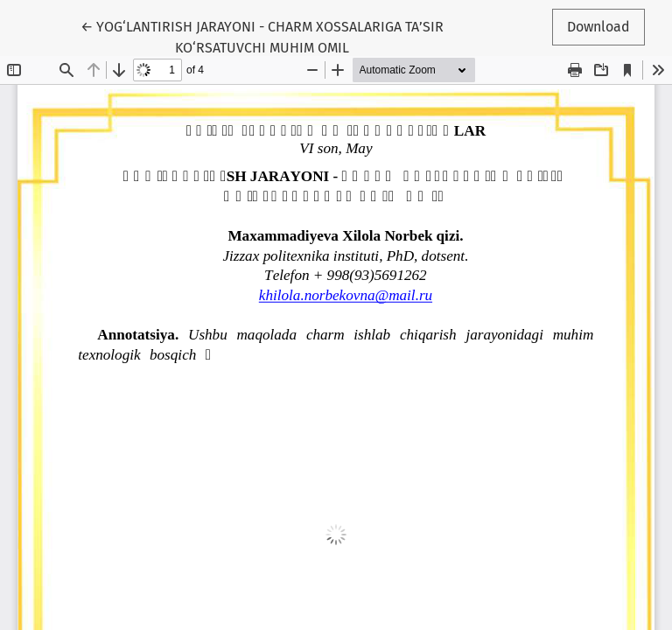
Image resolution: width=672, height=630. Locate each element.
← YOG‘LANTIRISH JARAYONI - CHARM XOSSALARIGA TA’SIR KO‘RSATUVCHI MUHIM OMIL (262, 36)
